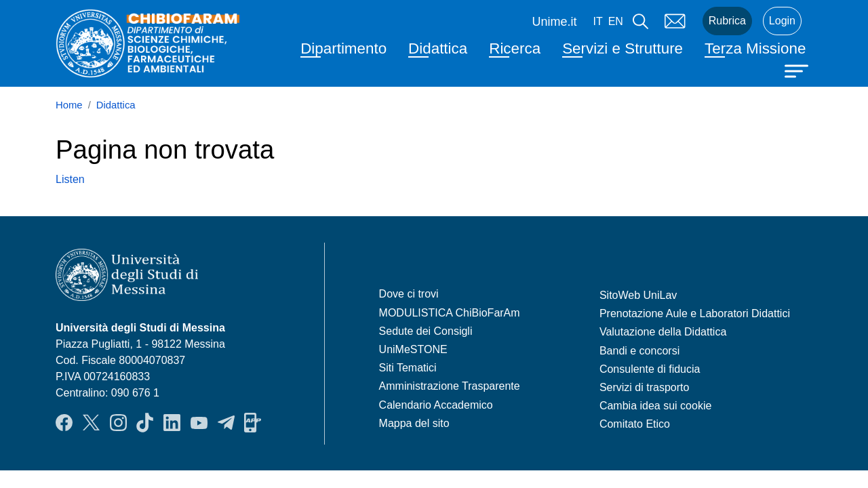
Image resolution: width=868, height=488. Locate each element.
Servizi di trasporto (645, 387)
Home (69, 105)
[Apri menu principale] (798, 70)
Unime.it (554, 22)
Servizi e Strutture (623, 48)
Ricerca (515, 48)
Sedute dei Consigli (426, 331)
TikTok (145, 422)
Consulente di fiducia (650, 369)
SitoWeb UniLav (638, 295)
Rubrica (727, 21)
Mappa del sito (414, 423)
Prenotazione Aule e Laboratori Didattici (695, 313)
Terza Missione (755, 48)
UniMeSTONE (413, 349)
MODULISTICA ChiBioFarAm (450, 313)
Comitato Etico (635, 424)
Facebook (64, 422)
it (597, 21)
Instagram (118, 422)
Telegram (226, 422)
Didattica (438, 48)
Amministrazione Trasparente (450, 386)
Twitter (91, 422)
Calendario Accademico (436, 405)
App (253, 422)
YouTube (199, 422)
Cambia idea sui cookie (655, 406)
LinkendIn (172, 422)
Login (782, 21)
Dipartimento (343, 48)
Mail (675, 21)
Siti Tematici (408, 368)
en (616, 21)
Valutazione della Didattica (663, 332)
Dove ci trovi (409, 294)
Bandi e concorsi (639, 351)
